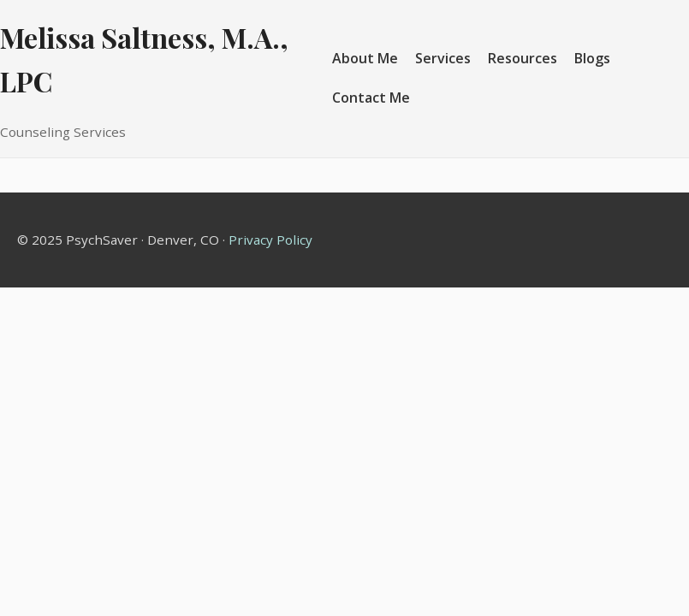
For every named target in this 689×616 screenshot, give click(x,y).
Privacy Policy (270, 240)
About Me (365, 58)
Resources (523, 58)
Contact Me (371, 98)
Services (443, 58)
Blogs (592, 58)
